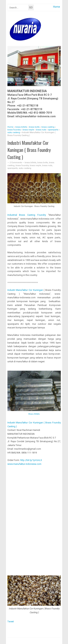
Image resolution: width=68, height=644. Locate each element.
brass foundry (22, 165)
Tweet (11, 621)
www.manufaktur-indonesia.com (24, 464)
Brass (27, 215)
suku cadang (25, 168)
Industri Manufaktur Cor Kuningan (25, 290)
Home (57, 7)
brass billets (30, 163)
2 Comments (16, 163)
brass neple (35, 165)
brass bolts (43, 163)
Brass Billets (34, 414)
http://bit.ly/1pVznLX (31, 460)
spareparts (13, 168)
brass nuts (47, 165)
